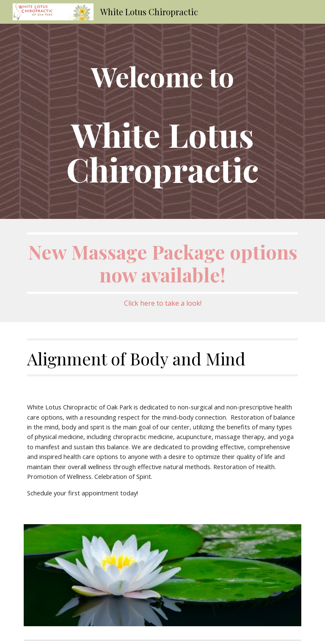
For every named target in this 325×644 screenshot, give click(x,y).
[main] (162, 121)
